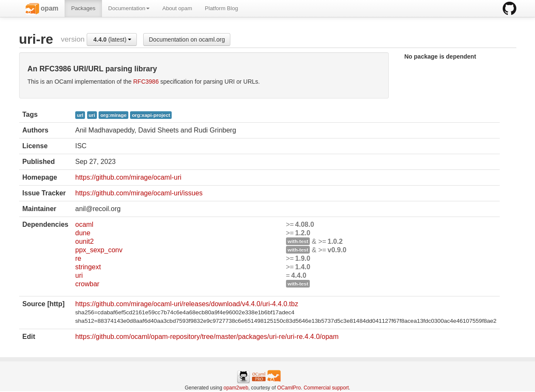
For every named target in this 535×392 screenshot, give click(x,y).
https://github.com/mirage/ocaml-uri (128, 177)
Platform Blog (221, 8)
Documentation (129, 8)
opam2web (236, 388)
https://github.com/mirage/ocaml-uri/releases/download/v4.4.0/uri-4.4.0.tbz (187, 304)
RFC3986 (146, 82)
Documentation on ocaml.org (187, 39)
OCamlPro (289, 388)
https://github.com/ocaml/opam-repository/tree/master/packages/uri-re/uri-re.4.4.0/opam (207, 337)
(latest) (113, 39)
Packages (83, 8)
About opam (177, 8)
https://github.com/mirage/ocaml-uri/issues (139, 193)
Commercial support (326, 388)
